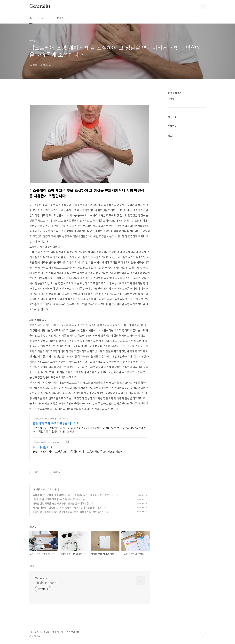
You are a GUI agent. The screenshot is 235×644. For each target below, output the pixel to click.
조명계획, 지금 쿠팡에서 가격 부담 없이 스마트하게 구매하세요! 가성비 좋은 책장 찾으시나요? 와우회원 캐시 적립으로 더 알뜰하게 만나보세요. (90, 429)
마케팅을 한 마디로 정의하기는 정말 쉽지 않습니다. (57, 499)
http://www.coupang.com (47, 418)
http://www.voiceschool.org (48, 442)
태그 (44, 18)
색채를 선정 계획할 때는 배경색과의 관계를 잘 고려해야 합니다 (63, 503)
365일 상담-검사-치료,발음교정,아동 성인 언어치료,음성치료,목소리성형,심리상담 (78, 451)
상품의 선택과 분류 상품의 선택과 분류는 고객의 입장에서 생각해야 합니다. (69, 512)
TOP (203, 633)
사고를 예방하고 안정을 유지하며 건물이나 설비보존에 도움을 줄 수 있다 (68, 507)
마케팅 (37, 489)
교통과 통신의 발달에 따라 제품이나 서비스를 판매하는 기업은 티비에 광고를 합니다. (74, 495)
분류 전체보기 (175, 93)
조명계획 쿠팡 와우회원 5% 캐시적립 (56, 423)
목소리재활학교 (43, 447)
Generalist (40, 6)
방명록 (60, 18)
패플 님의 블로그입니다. (46, 582)
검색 (196, 7)
